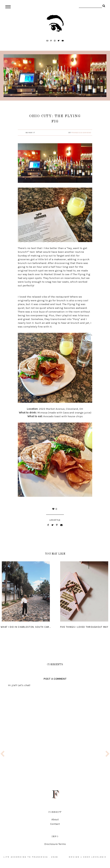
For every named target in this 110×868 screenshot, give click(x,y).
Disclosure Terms (55, 844)
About (55, 819)
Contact (55, 824)
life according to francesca (26, 857)
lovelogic (99, 857)
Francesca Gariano (81, 133)
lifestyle (55, 520)
